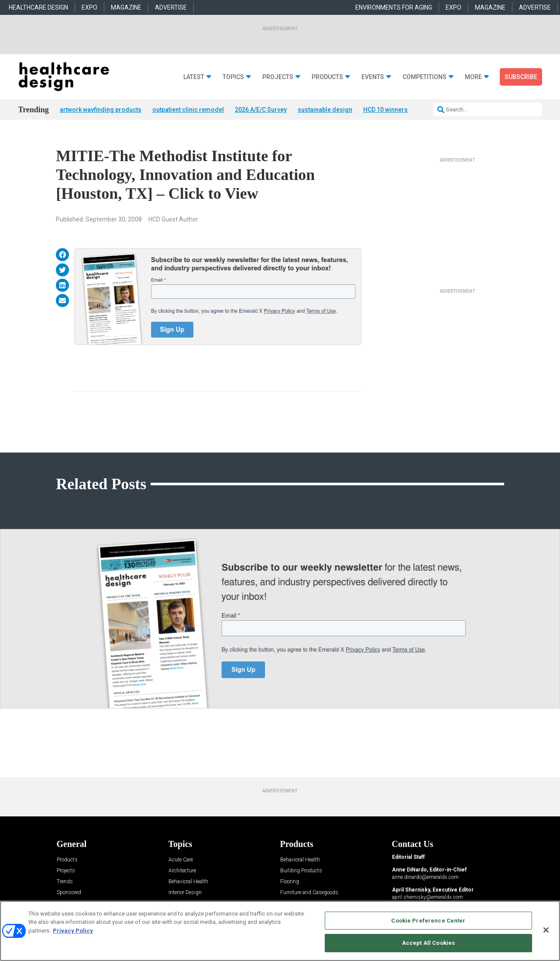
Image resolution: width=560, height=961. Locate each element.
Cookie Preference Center (428, 921)
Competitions (424, 77)
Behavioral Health (188, 882)
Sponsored (69, 893)
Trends (65, 882)
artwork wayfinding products (101, 110)
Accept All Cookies (428, 943)
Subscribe (521, 77)
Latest (194, 77)
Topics (233, 77)
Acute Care (181, 860)
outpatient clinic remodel (188, 110)
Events (373, 77)
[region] (280, 931)
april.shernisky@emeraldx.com (428, 897)
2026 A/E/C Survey (261, 110)
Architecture (182, 871)
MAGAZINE (126, 7)
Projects (278, 77)
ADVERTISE (171, 7)
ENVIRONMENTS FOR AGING (394, 7)
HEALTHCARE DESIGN (38, 7)
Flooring (290, 882)
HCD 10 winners (385, 110)
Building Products (301, 871)
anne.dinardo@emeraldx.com (425, 877)
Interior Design (185, 893)
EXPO (89, 7)
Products (327, 77)
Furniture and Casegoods (309, 893)
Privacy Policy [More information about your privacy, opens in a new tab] (73, 931)
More (473, 77)
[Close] (546, 930)
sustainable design (325, 110)
